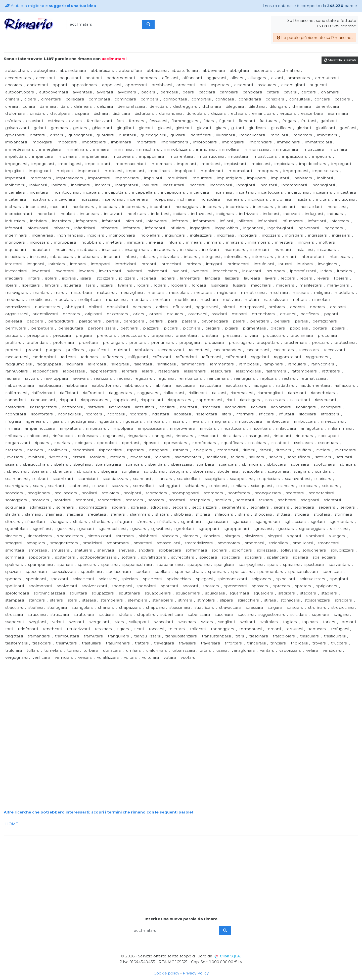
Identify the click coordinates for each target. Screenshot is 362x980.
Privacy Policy (196, 973)
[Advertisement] (155, 696)
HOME (12, 824)
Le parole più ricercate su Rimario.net (315, 38)
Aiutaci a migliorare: (51, 6)
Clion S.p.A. (230, 956)
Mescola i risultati (340, 60)
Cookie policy (166, 973)
